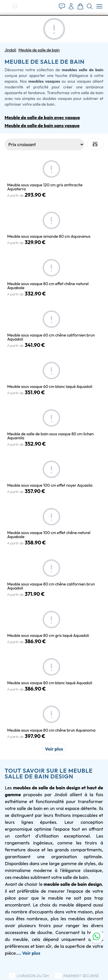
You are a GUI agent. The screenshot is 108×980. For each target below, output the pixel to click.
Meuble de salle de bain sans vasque (42, 125)
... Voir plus (29, 953)
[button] (15, 6)
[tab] (54, 15)
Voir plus (54, 749)
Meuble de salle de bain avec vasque (42, 117)
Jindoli (10, 50)
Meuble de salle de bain (39, 50)
